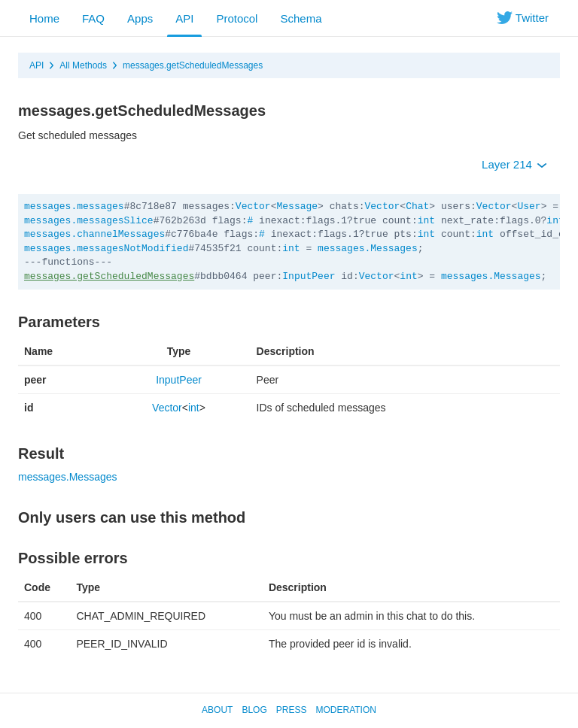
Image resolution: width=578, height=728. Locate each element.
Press (292, 710)
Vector (253, 206)
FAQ (93, 18)
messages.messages (74, 206)
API (184, 18)
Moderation (345, 710)
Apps (140, 18)
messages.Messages (368, 249)
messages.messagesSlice (89, 221)
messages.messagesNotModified (106, 249)
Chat (417, 206)
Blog (254, 710)
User (529, 206)
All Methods (83, 65)
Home (44, 18)
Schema (301, 18)
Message (297, 206)
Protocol (237, 18)
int (426, 221)
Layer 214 (514, 164)
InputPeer (309, 276)
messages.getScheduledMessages (193, 65)
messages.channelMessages (94, 234)
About (217, 710)
